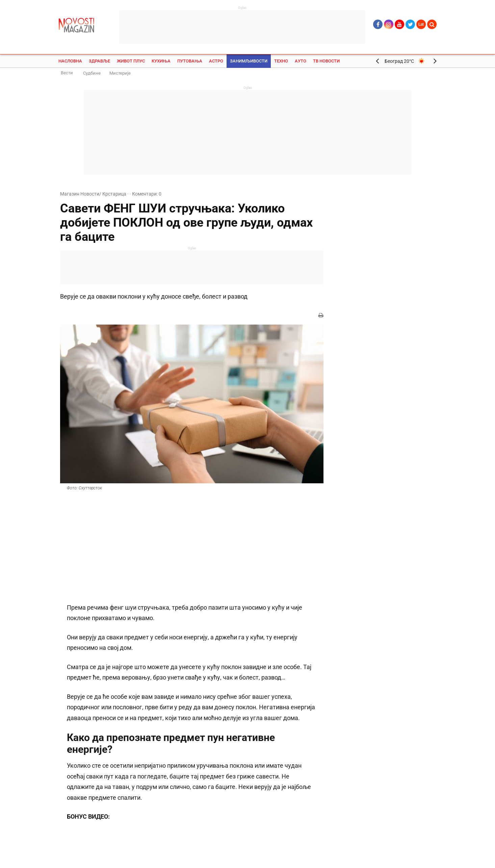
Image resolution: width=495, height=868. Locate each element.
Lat (421, 24)
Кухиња (161, 61)
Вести (67, 73)
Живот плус (131, 61)
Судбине (92, 73)
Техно (281, 61)
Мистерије (120, 73)
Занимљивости (249, 61)
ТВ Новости (326, 61)
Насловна (70, 61)
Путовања (190, 61)
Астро (216, 61)
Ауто (301, 61)
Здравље (99, 61)
